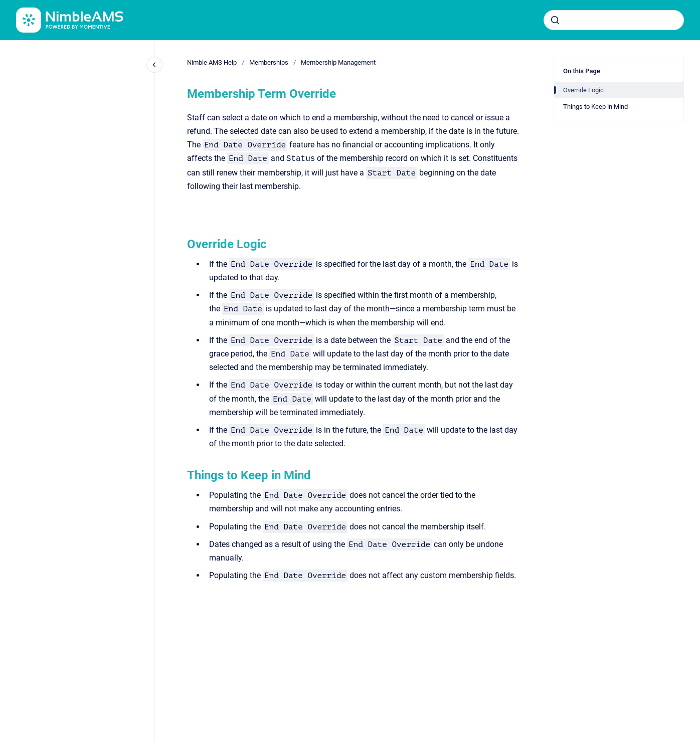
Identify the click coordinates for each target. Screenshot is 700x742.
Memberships (269, 62)
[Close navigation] (154, 65)
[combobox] (614, 20)
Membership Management (338, 62)
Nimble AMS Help (212, 62)
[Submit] (555, 20)
